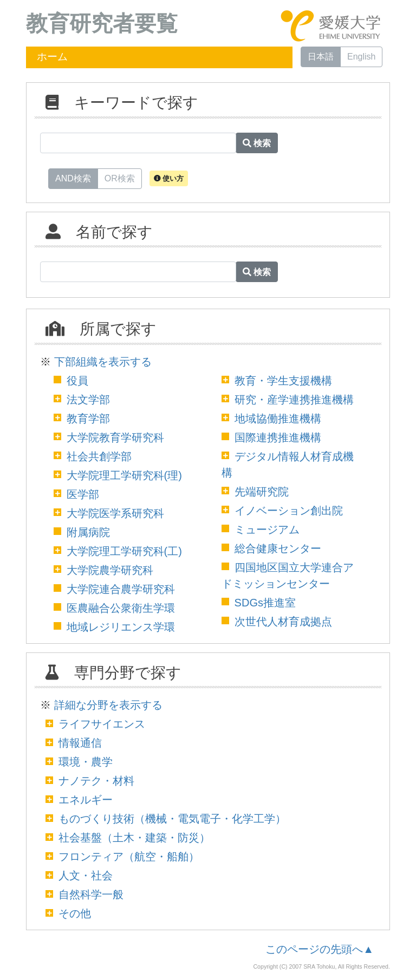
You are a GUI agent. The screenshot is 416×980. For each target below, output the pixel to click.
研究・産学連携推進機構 (294, 400)
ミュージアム (267, 530)
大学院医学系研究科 (115, 513)
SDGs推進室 (265, 603)
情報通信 (80, 743)
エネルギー (86, 800)
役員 (77, 381)
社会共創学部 (99, 456)
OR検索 (120, 178)
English (361, 57)
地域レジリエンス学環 (121, 627)
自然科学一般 (91, 894)
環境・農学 (86, 762)
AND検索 (73, 178)
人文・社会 (86, 876)
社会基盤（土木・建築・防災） (134, 838)
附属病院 (88, 532)
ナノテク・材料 (96, 781)
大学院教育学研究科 (115, 437)
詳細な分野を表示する (108, 705)
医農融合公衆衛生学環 (121, 608)
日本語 (321, 57)
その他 (75, 913)
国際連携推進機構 (278, 437)
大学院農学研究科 (110, 570)
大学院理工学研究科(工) (124, 551)
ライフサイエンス (102, 724)
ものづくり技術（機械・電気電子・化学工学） (172, 819)
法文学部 (88, 400)
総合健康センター (278, 548)
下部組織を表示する (103, 362)
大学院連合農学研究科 (121, 589)
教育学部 (88, 419)
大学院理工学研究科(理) (124, 475)
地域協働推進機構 (278, 419)
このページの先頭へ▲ (320, 949)
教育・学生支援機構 (283, 381)
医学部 (83, 494)
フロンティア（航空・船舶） (129, 857)
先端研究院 (262, 492)
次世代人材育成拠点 (283, 622)
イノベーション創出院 (289, 511)
